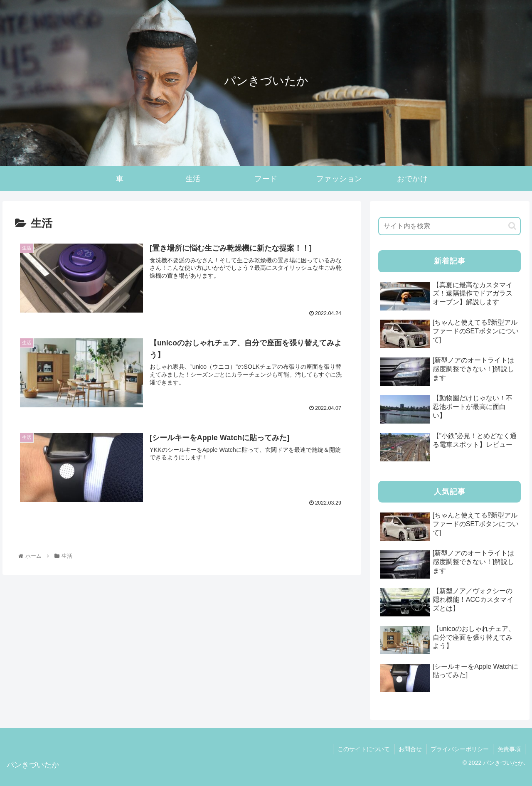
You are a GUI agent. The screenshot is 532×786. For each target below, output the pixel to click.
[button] (512, 226)
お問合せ (410, 749)
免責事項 (509, 749)
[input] (450, 226)
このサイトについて (364, 749)
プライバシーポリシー (460, 749)
